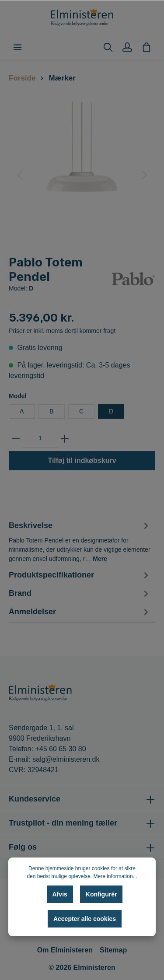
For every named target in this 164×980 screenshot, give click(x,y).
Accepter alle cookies (85, 919)
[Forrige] (20, 175)
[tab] (80, 541)
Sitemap (113, 950)
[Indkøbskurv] (147, 47)
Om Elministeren (65, 950)
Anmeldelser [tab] (80, 612)
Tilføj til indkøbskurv (82, 460)
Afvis (60, 894)
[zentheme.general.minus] (16, 438)
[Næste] (144, 175)
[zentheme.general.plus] (65, 438)
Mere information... (115, 876)
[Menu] (17, 47)
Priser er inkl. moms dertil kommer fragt (62, 331)
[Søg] (108, 47)
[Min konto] (127, 47)
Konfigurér (101, 894)
